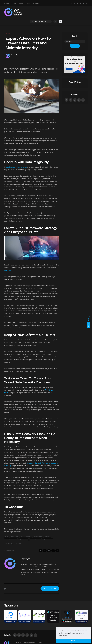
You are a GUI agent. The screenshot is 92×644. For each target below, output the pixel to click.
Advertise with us (18, 3)
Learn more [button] (63, 635)
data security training (35, 540)
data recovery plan (48, 540)
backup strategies (38, 536)
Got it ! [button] (73, 641)
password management (11, 540)
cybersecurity (8, 543)
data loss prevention (26, 536)
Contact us (36, 3)
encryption (48, 536)
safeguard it (8, 270)
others (7, 536)
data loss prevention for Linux (16, 167)
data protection (15, 536)
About (28, 3)
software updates (23, 540)
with (7, 3)
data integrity (18, 543)
